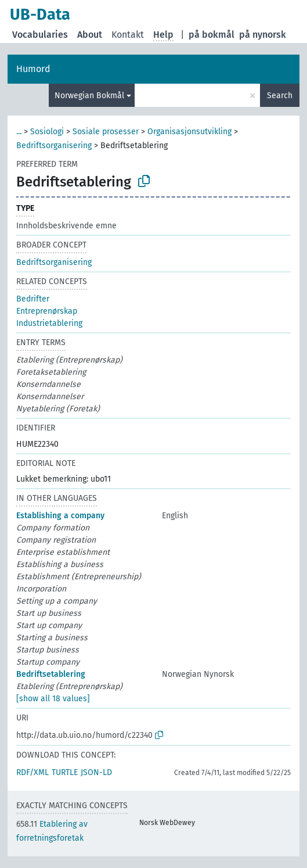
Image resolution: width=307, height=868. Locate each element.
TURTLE (65, 772)
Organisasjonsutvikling (189, 132)
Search (280, 96)
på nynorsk (263, 35)
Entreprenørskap (47, 311)
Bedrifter (33, 299)
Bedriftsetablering (51, 674)
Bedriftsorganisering (54, 146)
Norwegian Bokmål (89, 96)
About (90, 35)
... (19, 132)
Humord (33, 69)
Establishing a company (60, 516)
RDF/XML (32, 772)
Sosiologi (47, 132)
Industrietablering (49, 323)
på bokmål (212, 35)
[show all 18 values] (53, 699)
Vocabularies (40, 35)
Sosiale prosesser (106, 132)
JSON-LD (96, 772)
